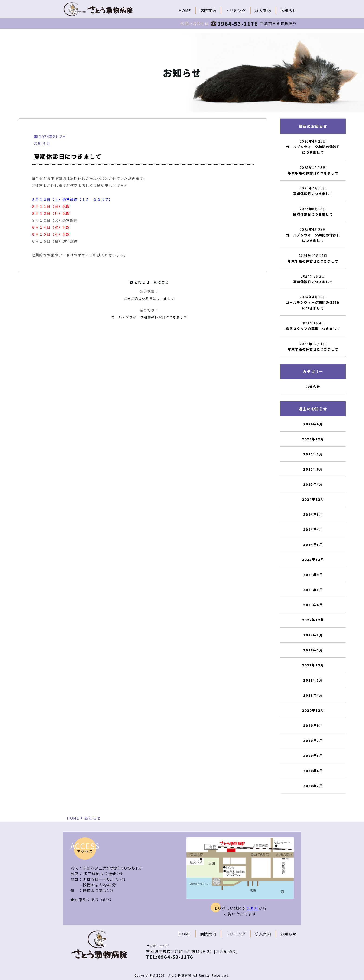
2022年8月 (313, 635)
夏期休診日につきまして (313, 194)
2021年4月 (313, 695)
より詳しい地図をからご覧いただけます (240, 911)
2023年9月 (313, 575)
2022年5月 (313, 650)
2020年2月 (313, 786)
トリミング (236, 10)
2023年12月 (313, 560)
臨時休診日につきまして (313, 214)
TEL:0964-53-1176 (170, 957)
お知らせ (289, 10)
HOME (185, 10)
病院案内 (208, 10)
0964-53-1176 (234, 23)
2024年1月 (313, 544)
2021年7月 (313, 680)
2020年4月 (313, 771)
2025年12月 (313, 439)
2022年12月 (313, 620)
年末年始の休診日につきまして (149, 298)
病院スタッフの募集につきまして (313, 329)
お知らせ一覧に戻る (149, 282)
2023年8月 (313, 590)
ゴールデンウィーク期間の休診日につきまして (149, 317)
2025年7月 (313, 454)
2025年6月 (313, 469)
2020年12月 (313, 710)
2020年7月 (313, 740)
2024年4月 (313, 529)
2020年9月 (313, 725)
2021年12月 (313, 665)
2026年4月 (313, 424)
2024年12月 (313, 499)
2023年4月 (313, 605)
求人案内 (263, 10)
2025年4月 (313, 484)
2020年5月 (313, 756)
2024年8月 (313, 514)
